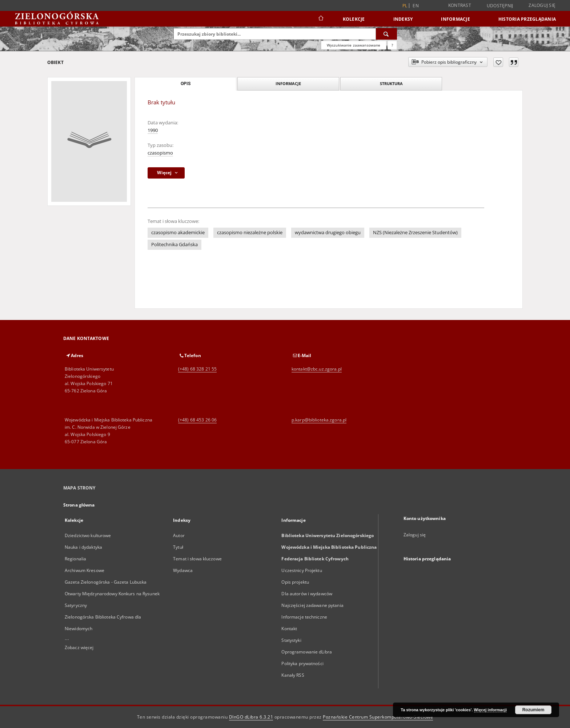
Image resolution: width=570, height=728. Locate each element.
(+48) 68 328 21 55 (197, 369)
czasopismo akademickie (178, 233)
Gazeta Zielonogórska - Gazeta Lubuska (106, 582)
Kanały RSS (293, 675)
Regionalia (75, 559)
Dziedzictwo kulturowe (88, 535)
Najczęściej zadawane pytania (312, 605)
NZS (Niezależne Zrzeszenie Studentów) (415, 233)
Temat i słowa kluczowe (197, 559)
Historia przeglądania (527, 19)
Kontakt (289, 629)
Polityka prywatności (302, 663)
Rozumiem (533, 710)
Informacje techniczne (304, 617)
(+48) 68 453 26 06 (197, 420)
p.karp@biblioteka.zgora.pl (319, 420)
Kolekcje (354, 19)
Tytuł (178, 547)
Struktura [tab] (391, 83)
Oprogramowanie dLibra (307, 652)
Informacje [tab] (288, 83)
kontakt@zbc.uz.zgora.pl (317, 369)
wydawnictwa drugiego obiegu (328, 233)
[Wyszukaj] (386, 34)
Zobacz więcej (79, 647)
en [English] (416, 6)
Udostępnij (500, 6)
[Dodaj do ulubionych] (498, 62)
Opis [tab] (186, 84)
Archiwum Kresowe (85, 570)
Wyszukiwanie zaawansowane (354, 45)
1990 (153, 130)
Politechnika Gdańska (174, 245)
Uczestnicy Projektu (302, 570)
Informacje (455, 19)
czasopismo (160, 153)
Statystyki (291, 640)
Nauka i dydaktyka (83, 547)
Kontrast (460, 5)
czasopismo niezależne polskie (250, 233)
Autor (179, 535)
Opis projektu (295, 582)
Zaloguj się (542, 5)
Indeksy (403, 19)
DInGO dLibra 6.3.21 (251, 717)
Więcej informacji (490, 710)
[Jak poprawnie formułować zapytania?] (392, 45)
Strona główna (79, 505)
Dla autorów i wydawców (307, 594)
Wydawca (183, 570)
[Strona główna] (320, 19)
